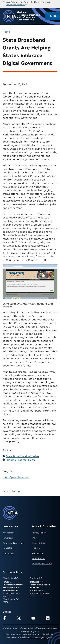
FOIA (34, 538)
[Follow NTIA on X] (23, 619)
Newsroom (8, 538)
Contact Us (8, 553)
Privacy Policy (39, 533)
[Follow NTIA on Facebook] (8, 619)
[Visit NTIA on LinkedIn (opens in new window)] (52, 619)
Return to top (11, 491)
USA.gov (36, 548)
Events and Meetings (13, 543)
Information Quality (42, 564)
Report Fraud (39, 553)
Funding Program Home (21, 460)
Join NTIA (7, 548)
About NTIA (8, 533)
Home (6, 32)
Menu (54, 16)
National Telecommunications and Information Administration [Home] (28, 16)
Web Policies (38, 559)
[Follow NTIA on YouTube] (37, 619)
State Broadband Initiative (22, 456)
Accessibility (39, 543)
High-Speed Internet (16, 477)
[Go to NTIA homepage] (9, 16)
